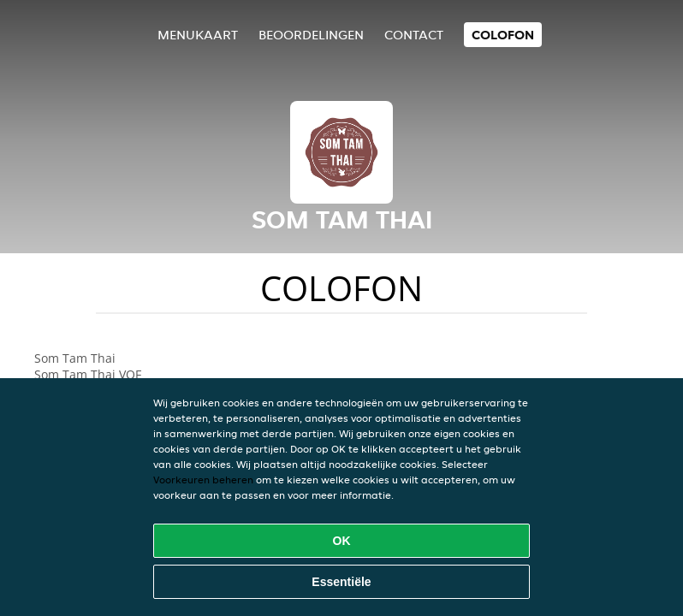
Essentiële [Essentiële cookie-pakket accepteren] (341, 582)
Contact (414, 35)
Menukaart (198, 35)
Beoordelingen (311, 35)
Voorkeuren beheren (203, 480)
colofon (503, 35)
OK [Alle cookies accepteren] (342, 541)
